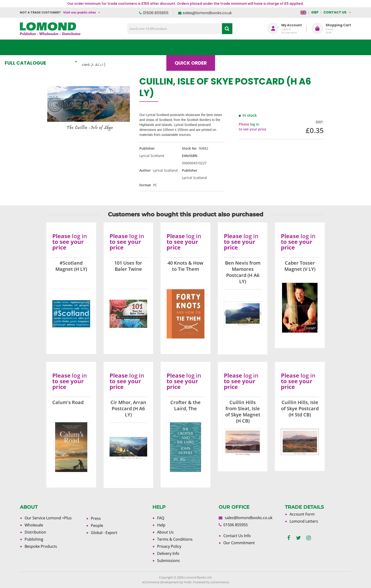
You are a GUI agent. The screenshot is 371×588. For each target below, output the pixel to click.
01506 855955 (156, 13)
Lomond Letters (304, 521)
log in (255, 124)
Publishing (34, 539)
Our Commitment (239, 543)
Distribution (35, 532)
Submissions (168, 561)
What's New (125, 47)
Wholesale (34, 525)
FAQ (161, 518)
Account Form (302, 514)
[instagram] (309, 538)
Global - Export (104, 533)
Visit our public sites (79, 12)
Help (161, 525)
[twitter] (298, 538)
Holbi (188, 582)
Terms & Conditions (175, 539)
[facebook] (289, 538)
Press (96, 518)
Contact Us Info (237, 536)
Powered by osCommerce (211, 582)
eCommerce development (161, 582)
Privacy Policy (169, 546)
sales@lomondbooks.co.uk (207, 13)
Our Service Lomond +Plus (48, 518)
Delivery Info (168, 553)
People (97, 526)
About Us (281, 47)
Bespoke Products (41, 546)
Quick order (207, 47)
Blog (246, 47)
